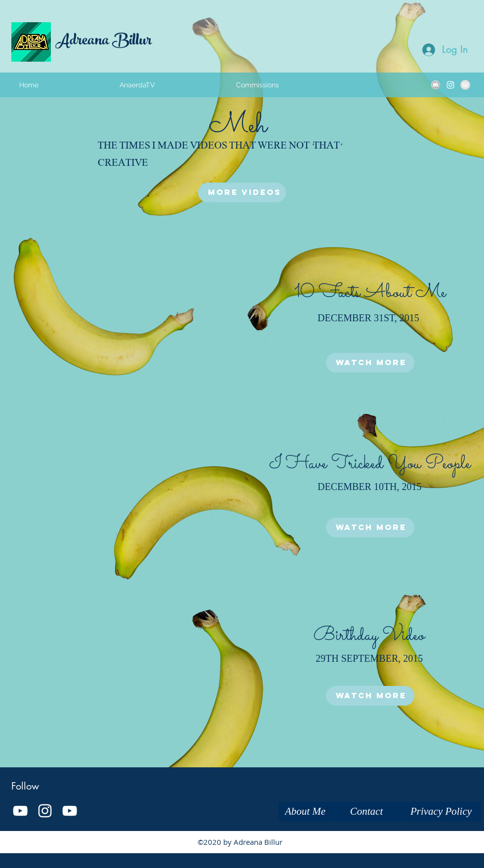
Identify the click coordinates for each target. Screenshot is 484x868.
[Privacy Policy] (441, 812)
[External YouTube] (114, 322)
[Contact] (366, 812)
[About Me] (305, 812)
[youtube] (70, 811)
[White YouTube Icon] (20, 811)
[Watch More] (370, 363)
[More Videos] (242, 192)
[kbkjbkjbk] (436, 85)
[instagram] (450, 85)
